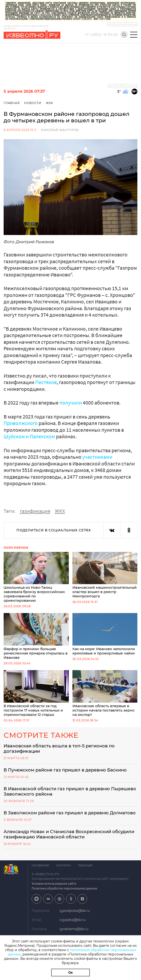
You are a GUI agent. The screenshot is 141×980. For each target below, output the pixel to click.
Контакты (63, 866)
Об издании (40, 866)
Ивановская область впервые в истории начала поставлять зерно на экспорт (105, 693)
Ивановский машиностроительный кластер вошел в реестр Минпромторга (105, 575)
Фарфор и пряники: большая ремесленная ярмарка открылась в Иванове (36, 636)
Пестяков (46, 382)
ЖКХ (49, 103)
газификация (35, 511)
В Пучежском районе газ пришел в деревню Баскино (65, 770)
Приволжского (21, 423)
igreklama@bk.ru (74, 929)
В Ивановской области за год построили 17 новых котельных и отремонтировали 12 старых (36, 693)
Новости (33, 103)
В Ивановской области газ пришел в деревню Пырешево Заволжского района (70, 791)
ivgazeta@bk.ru (72, 920)
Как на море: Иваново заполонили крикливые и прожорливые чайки (105, 634)
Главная (12, 103)
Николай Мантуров (60, 130)
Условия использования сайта (54, 883)
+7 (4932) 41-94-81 (101, 35)
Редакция (85, 866)
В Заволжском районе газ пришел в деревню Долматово (70, 813)
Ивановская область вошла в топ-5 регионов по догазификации (59, 749)
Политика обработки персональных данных (64, 888)
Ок (70, 973)
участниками (97, 457)
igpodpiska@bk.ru (75, 911)
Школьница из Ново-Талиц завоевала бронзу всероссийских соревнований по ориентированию (36, 577)
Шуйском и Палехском (29, 436)
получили (71, 403)
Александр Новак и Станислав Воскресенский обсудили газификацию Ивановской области (69, 834)
